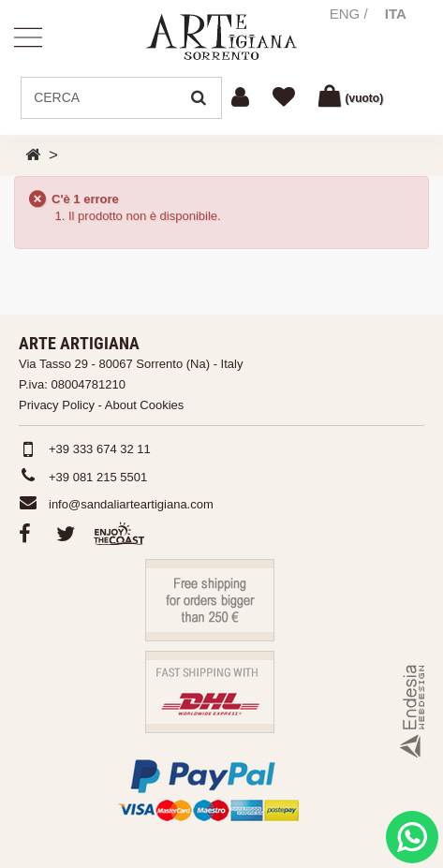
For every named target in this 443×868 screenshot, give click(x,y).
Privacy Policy (57, 405)
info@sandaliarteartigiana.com (131, 504)
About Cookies (145, 405)
